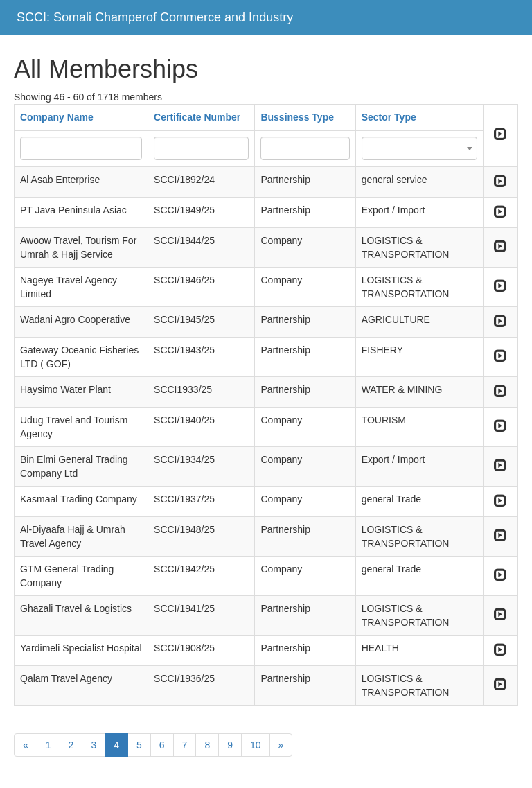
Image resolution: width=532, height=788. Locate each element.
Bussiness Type (297, 117)
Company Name (57, 117)
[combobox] (419, 148)
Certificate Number (197, 117)
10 (256, 745)
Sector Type (389, 117)
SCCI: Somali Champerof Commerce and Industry (155, 17)
